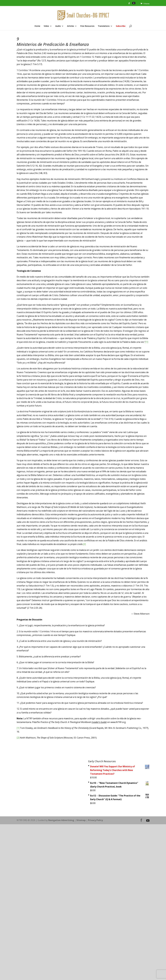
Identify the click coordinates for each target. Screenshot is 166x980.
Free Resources (87, 26)
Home (37, 26)
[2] (84, 544)
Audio (58, 26)
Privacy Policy (95, 820)
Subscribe (121, 26)
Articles (71, 26)
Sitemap (81, 820)
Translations (104, 26)
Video (46, 26)
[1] (147, 342)
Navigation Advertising (61, 820)
